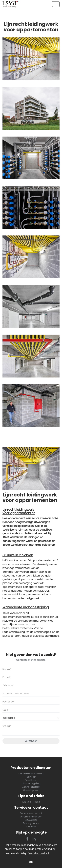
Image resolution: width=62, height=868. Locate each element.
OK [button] (31, 862)
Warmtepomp (31, 790)
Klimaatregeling (31, 783)
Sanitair (31, 777)
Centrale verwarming (31, 774)
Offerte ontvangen (31, 817)
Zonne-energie (31, 787)
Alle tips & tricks (31, 802)
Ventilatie (31, 780)
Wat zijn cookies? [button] (39, 854)
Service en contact (31, 813)
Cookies (31, 827)
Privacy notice (31, 823)
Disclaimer (31, 820)
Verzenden (31, 741)
